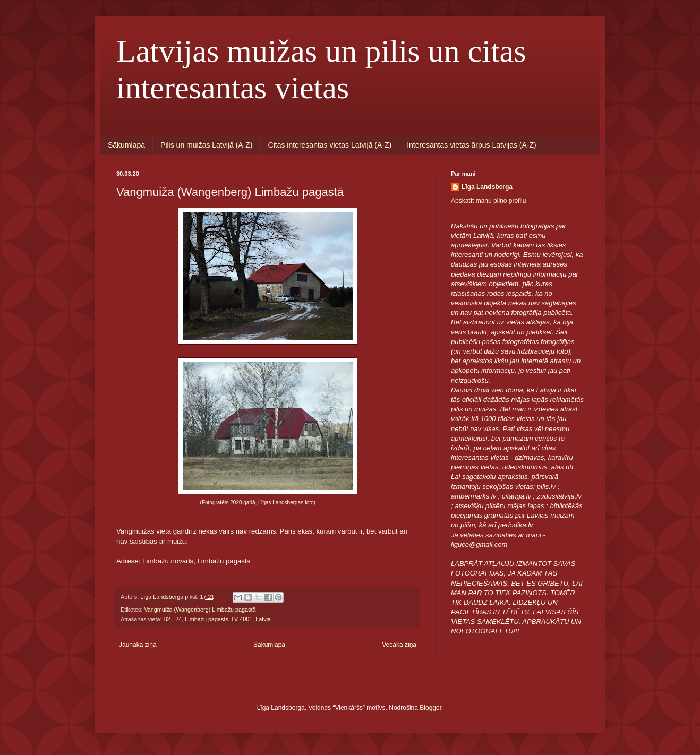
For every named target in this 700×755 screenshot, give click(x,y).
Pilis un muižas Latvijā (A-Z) (207, 145)
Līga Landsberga (487, 187)
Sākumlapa (126, 145)
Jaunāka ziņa (138, 645)
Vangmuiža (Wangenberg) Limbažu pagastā (200, 610)
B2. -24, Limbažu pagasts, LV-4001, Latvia (217, 619)
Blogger (430, 708)
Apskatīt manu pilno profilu (488, 201)
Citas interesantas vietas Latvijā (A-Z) (330, 145)
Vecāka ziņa (399, 645)
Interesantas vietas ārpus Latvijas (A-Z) (472, 145)
